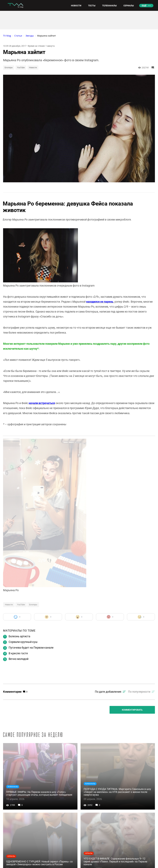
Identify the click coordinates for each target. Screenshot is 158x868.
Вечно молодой (19, 659)
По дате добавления (108, 692)
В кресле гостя (18, 653)
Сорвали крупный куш (23, 642)
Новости (33, 68)
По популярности (139, 692)
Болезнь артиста (19, 636)
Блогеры (9, 68)
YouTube (21, 68)
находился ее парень (100, 302)
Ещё (144, 6)
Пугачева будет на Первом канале (31, 648)
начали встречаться (42, 403)
